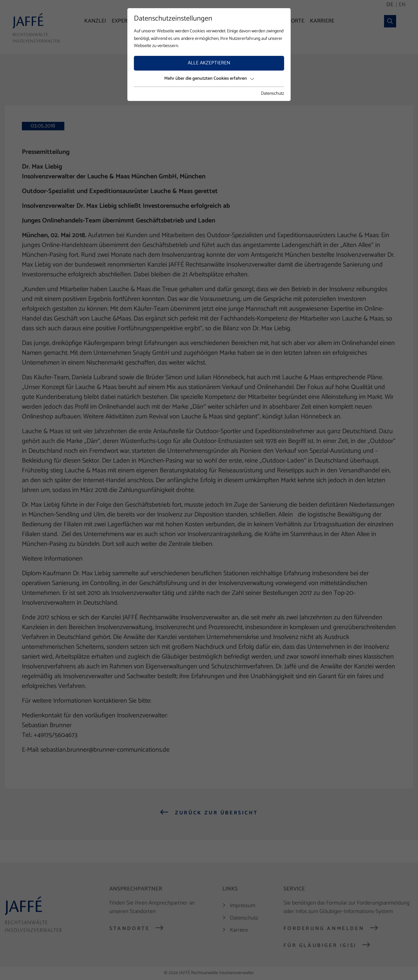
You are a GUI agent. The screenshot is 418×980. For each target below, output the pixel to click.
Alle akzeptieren (209, 63)
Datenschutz (273, 94)
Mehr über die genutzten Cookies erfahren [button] (209, 79)
